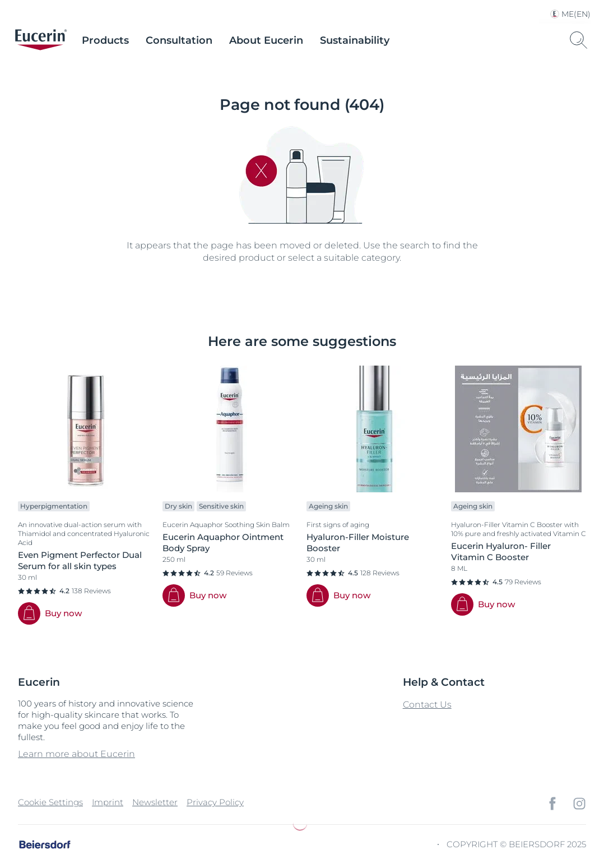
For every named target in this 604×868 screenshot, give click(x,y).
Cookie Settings (50, 802)
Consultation (179, 40)
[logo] (41, 40)
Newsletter (155, 802)
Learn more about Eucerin (76, 754)
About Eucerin (266, 40)
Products (105, 40)
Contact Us (427, 705)
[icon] (552, 804)
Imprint (108, 802)
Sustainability (355, 40)
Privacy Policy (215, 802)
